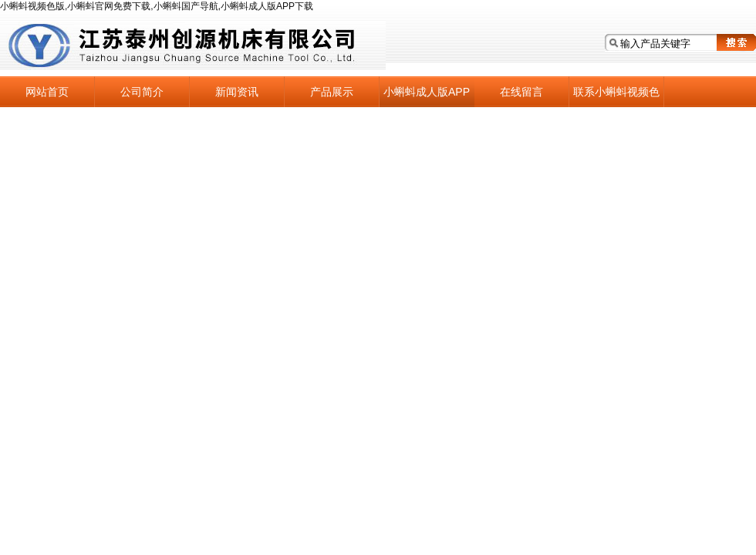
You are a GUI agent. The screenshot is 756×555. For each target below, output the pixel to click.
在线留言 (521, 92)
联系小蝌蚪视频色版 (616, 96)
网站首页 (47, 92)
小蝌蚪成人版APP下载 (427, 96)
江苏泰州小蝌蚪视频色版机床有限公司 (193, 46)
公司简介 (142, 92)
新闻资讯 (237, 92)
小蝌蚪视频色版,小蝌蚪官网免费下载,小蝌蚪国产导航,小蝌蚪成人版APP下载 (157, 6)
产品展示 (332, 92)
